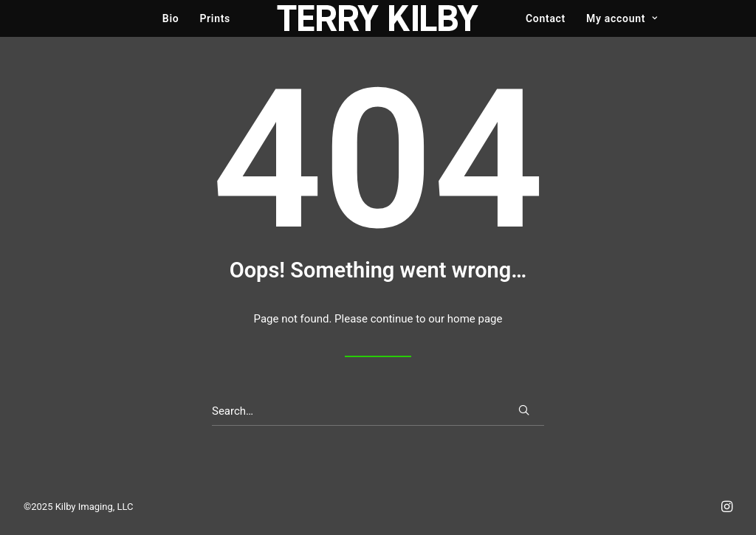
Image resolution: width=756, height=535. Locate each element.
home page (475, 319)
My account (622, 18)
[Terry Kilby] (378, 18)
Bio (171, 18)
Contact (546, 18)
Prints (215, 18)
